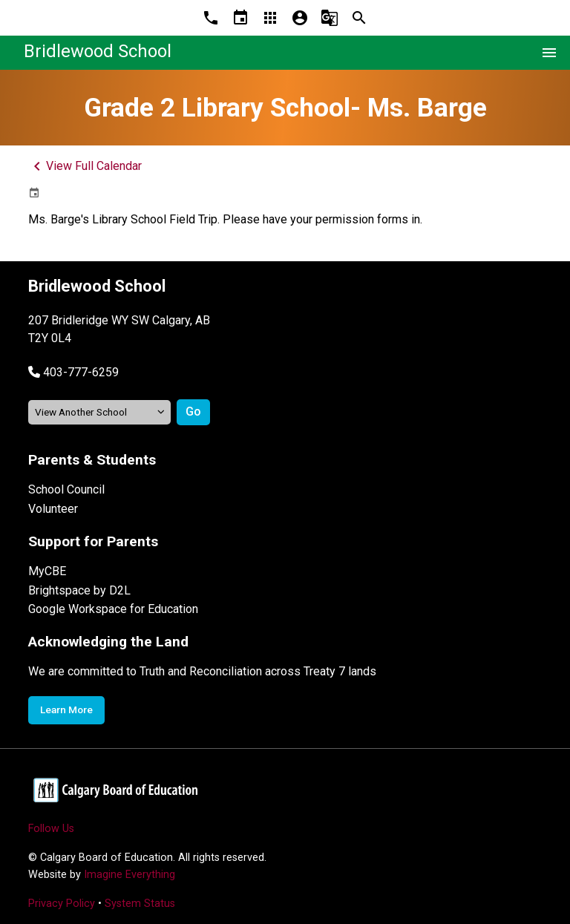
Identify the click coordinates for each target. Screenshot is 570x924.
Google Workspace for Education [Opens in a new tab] (113, 609)
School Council (66, 489)
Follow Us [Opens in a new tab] (51, 829)
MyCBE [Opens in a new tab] (47, 571)
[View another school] (99, 412)
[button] (73, 372)
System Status (140, 904)
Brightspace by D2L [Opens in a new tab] (79, 590)
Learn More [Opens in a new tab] (66, 710)
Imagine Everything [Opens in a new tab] (130, 875)
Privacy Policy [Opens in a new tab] (62, 904)
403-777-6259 (81, 372)
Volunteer (53, 509)
